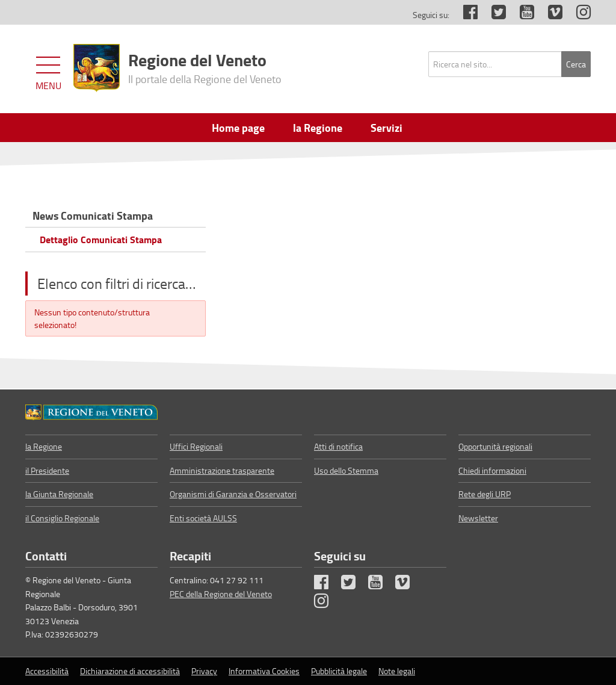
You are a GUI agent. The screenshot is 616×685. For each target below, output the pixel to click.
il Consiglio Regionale (62, 518)
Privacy (204, 671)
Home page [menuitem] (238, 128)
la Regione (44, 446)
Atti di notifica (338, 446)
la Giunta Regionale (59, 494)
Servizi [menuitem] (387, 128)
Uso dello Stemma (346, 470)
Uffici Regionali (196, 446)
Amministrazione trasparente (222, 470)
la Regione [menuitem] (318, 128)
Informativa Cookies (264, 671)
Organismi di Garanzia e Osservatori (233, 494)
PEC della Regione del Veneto (221, 594)
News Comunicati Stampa (93, 215)
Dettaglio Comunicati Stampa (101, 239)
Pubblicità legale (339, 671)
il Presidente (47, 470)
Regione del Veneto (205, 67)
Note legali (397, 671)
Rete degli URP (485, 494)
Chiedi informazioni (492, 470)
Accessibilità (47, 671)
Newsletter (478, 518)
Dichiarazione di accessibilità (130, 671)
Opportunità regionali (495, 446)
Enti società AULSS (203, 518)
